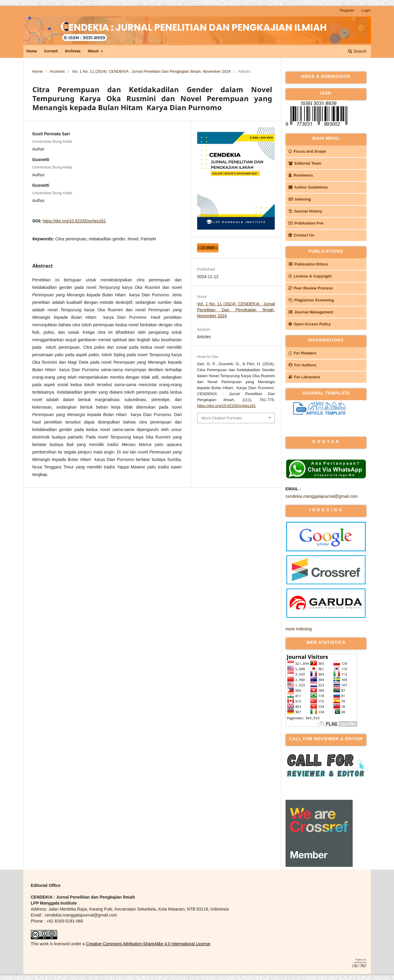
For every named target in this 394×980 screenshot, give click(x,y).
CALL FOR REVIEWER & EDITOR (326, 739)
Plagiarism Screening (311, 300)
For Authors (303, 365)
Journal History (305, 211)
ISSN (326, 93)
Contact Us (301, 235)
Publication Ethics (308, 264)
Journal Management (311, 312)
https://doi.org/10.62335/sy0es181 (74, 221)
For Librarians (304, 377)
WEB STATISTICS (326, 642)
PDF (210, 248)
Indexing (300, 199)
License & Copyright (310, 276)
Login (366, 10)
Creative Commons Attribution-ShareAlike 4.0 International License (148, 944)
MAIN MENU (326, 138)
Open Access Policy (310, 324)
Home (32, 51)
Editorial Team (305, 163)
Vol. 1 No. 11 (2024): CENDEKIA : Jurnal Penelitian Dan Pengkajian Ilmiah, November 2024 (151, 71)
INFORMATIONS (326, 340)
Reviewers (301, 175)
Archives (73, 51)
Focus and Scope (307, 151)
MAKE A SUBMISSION (326, 76)
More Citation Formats (222, 418)
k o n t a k (326, 442)
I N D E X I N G (326, 510)
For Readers (302, 353)
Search (357, 51)
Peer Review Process (311, 288)
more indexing (299, 629)
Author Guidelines (308, 187)
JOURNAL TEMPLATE (326, 393)
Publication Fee (306, 223)
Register (347, 10)
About (94, 51)
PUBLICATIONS (326, 251)
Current (51, 51)
